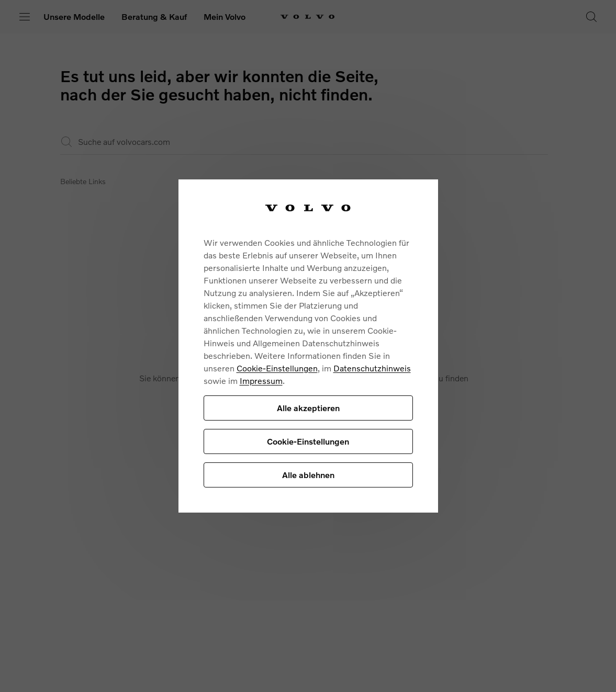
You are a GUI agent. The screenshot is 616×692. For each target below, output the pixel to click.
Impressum (261, 381)
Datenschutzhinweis (372, 368)
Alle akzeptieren (308, 408)
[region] (308, 346)
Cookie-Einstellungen (277, 368)
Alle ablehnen (308, 475)
